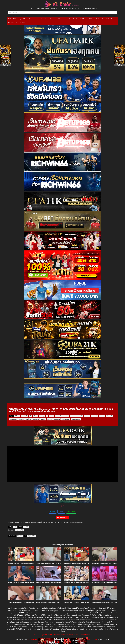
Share (53, 512)
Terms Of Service (85, 635)
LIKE (62, 506)
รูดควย (51, 416)
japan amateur (66, 419)
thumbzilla (36, 419)
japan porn (57, 419)
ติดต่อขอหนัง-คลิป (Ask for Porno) (68, 635)
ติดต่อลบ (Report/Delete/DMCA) (45, 635)
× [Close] (87, 638)
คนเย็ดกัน (29, 419)
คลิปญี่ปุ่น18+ (13, 419)
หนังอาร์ (74, 19)
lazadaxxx (20, 536)
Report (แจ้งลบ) (62, 517)
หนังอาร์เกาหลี (66, 19)
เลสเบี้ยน (23, 23)
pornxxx (43, 419)
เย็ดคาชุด (42, 416)
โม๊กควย (17, 416)
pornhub (50, 419)
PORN (10, 19)
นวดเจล (73, 416)
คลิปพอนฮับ (110, 416)
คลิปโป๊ (51, 19)
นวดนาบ (87, 416)
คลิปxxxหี (21, 419)
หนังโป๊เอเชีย (109, 19)
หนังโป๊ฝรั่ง (90, 19)
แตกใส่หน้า (25, 416)
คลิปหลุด (35, 19)
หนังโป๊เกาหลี (99, 19)
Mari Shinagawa (76, 419)
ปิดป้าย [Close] (6, 65)
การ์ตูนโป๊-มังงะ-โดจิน (24, 19)
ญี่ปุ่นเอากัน (94, 416)
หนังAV (57, 19)
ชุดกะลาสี (102, 416)
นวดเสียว (66, 416)
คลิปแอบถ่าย (44, 19)
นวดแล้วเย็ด (59, 416)
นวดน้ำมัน (80, 416)
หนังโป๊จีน (82, 19)
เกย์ (17, 23)
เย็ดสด (35, 416)
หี (47, 416)
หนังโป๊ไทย (11, 23)
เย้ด (31, 416)
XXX (15, 19)
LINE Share (71, 512)
